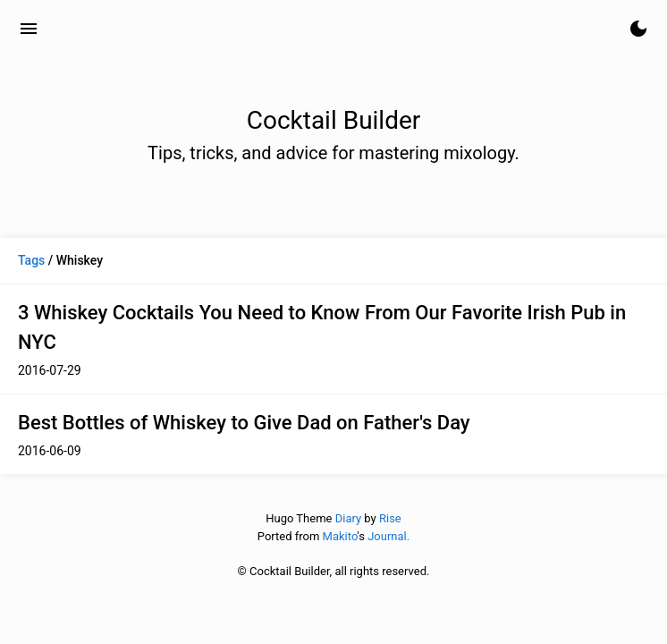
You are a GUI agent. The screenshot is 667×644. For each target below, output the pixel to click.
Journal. (388, 536)
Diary (348, 518)
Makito (340, 536)
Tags (31, 260)
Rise (390, 518)
